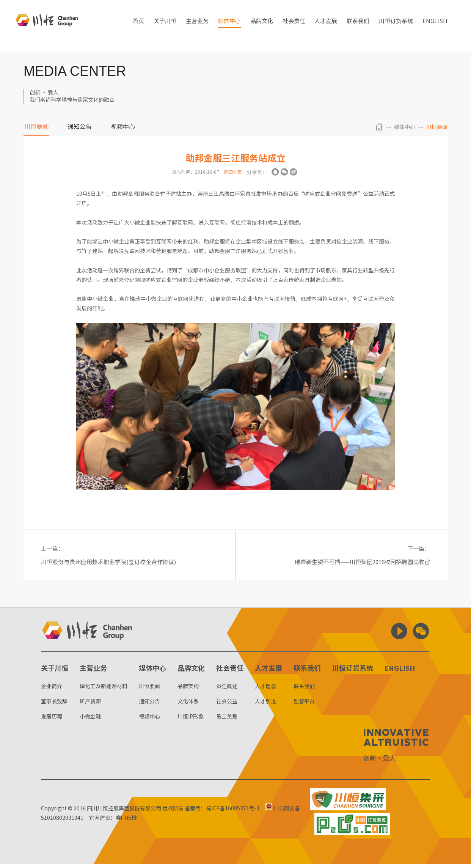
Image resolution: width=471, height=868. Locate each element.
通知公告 (80, 127)
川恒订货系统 (396, 26)
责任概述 (227, 690)
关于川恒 (165, 26)
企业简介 (52, 690)
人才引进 (265, 706)
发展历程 (52, 721)
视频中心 (123, 127)
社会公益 (227, 706)
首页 (138, 26)
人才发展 (326, 26)
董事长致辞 (54, 706)
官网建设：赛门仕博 (116, 822)
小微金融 (90, 721)
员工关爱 (227, 721)
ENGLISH (435, 26)
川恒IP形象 (191, 721)
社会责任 (294, 26)
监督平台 (304, 706)
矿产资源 (90, 706)
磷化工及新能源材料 (104, 690)
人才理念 (265, 690)
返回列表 (233, 172)
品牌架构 (188, 690)
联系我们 (358, 26)
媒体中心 (229, 26)
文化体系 (188, 706)
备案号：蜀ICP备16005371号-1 (222, 813)
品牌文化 (262, 26)
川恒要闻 (36, 127)
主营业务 (197, 26)
